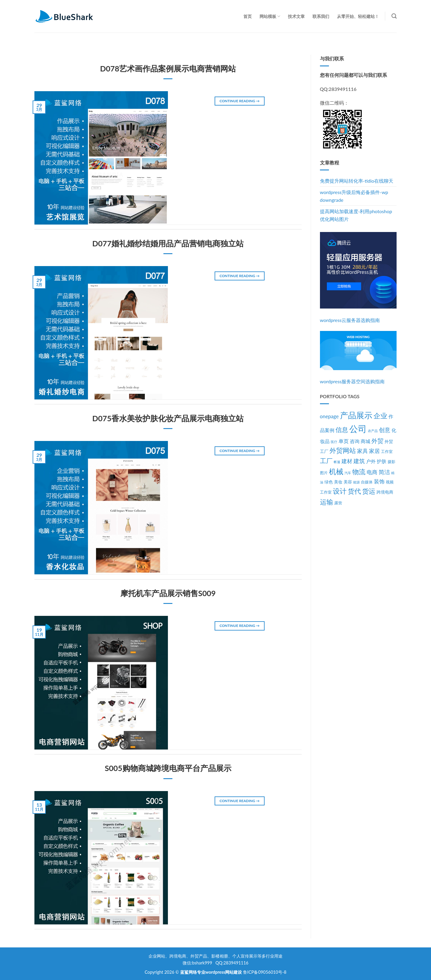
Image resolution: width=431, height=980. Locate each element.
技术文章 (296, 16)
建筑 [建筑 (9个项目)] (359, 461)
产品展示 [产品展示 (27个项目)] (356, 415)
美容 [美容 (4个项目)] (348, 482)
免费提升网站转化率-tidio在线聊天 (357, 181)
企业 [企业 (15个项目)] (380, 416)
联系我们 (321, 16)
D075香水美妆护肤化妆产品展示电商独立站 (168, 418)
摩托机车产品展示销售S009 (168, 593)
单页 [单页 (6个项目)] (344, 441)
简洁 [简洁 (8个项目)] (384, 472)
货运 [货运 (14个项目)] (369, 491)
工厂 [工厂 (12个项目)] (326, 461)
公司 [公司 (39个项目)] (358, 429)
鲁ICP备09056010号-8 (265, 972)
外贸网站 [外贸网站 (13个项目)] (343, 450)
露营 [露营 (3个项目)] (338, 503)
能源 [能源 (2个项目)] (356, 482)
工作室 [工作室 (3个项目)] (387, 452)
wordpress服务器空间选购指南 (352, 381)
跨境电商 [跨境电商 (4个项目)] (385, 492)
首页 (248, 16)
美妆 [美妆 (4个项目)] (338, 482)
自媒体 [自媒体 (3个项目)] (367, 482)
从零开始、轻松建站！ (358, 16)
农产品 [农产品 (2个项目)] (373, 431)
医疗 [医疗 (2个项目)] (334, 442)
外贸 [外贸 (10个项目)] (377, 441)
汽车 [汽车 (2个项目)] (348, 473)
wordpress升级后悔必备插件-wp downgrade (354, 196)
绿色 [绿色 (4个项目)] (329, 482)
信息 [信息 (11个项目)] (342, 430)
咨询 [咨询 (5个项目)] (355, 441)
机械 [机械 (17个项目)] (336, 471)
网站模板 (270, 16)
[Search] (394, 16)
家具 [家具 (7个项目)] (362, 451)
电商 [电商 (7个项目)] (372, 472)
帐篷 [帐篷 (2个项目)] (337, 462)
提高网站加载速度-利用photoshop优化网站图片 (356, 215)
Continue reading (239, 101)
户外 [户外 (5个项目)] (371, 461)
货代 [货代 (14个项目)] (354, 491)
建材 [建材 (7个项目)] (347, 461)
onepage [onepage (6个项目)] (329, 416)
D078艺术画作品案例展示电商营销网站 (168, 68)
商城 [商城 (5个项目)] (365, 441)
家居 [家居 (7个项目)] (374, 451)
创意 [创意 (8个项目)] (385, 430)
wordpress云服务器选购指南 (350, 320)
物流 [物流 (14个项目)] (359, 472)
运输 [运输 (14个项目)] (327, 502)
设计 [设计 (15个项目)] (340, 491)
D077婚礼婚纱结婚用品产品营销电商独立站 (168, 243)
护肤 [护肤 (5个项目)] (382, 461)
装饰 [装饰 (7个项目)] (379, 481)
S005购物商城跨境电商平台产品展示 (168, 768)
